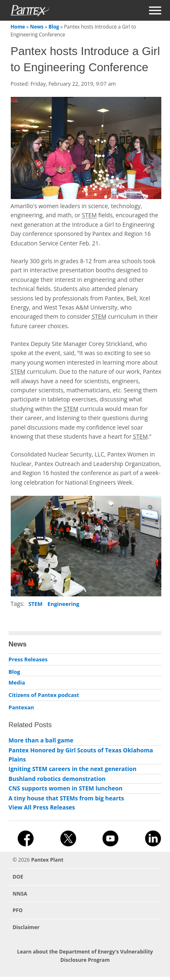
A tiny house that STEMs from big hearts (66, 798)
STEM (36, 604)
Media (17, 682)
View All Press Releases (42, 807)
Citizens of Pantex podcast (44, 695)
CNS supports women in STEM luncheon (66, 788)
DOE (18, 877)
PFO (18, 910)
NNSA (20, 894)
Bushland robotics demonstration (57, 779)
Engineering (63, 604)
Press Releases (28, 659)
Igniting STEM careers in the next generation (73, 769)
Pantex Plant (47, 860)
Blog (54, 26)
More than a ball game (41, 740)
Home (18, 26)
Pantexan (22, 707)
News (37, 26)
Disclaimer (26, 927)
